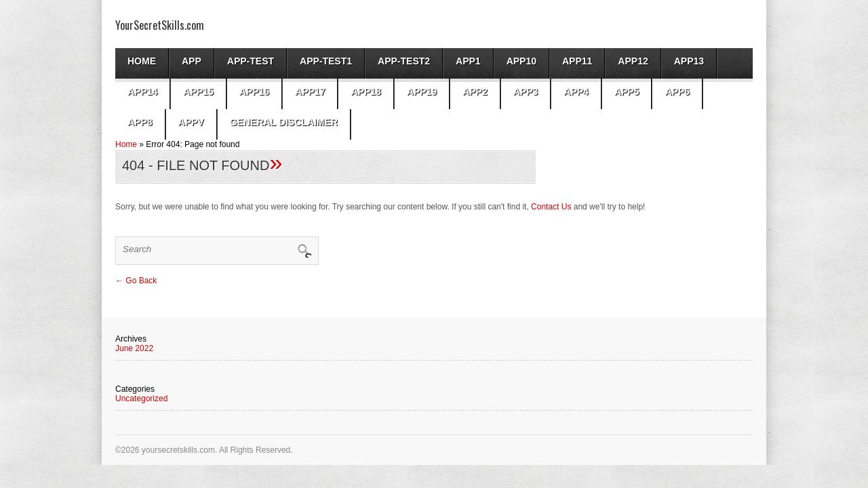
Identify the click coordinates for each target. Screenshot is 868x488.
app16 (254, 91)
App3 (526, 91)
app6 (677, 91)
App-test (251, 61)
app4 (576, 91)
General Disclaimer (284, 122)
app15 (198, 91)
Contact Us (551, 207)
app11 (577, 61)
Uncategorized (141, 399)
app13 (689, 61)
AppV (191, 122)
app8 (140, 122)
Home (142, 61)
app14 (142, 91)
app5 (627, 91)
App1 (468, 61)
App (192, 61)
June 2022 (134, 348)
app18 (366, 91)
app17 (310, 91)
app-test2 (404, 61)
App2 (475, 91)
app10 (521, 61)
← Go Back (136, 281)
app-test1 (326, 61)
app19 (422, 91)
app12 (633, 61)
